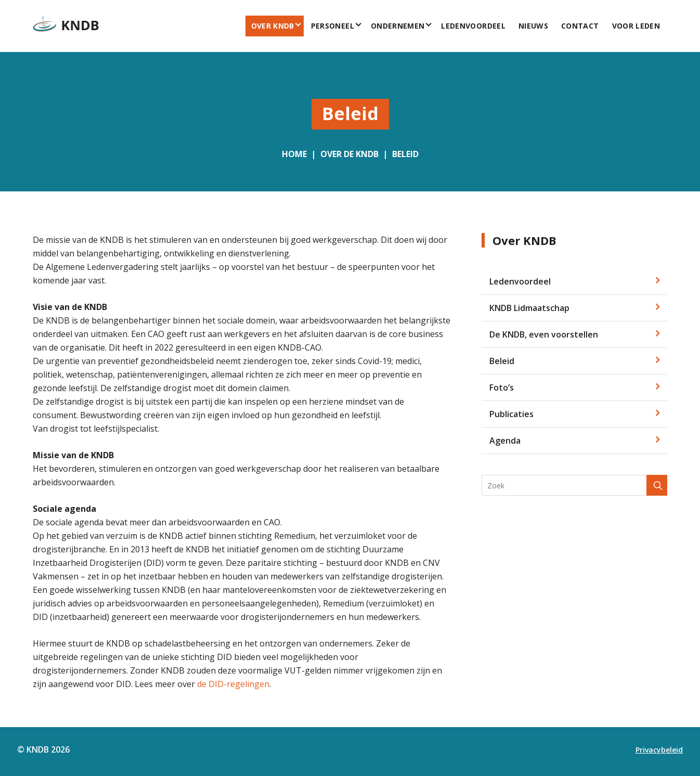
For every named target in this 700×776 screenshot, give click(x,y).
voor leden (636, 26)
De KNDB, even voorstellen (544, 334)
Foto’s (502, 387)
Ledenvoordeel (473, 26)
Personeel (333, 26)
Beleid (405, 154)
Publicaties (511, 414)
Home (294, 154)
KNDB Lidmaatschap (529, 308)
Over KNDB (273, 26)
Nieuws (533, 26)
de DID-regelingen (233, 684)
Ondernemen (398, 26)
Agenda (505, 441)
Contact (580, 26)
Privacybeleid (659, 750)
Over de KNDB (349, 154)
